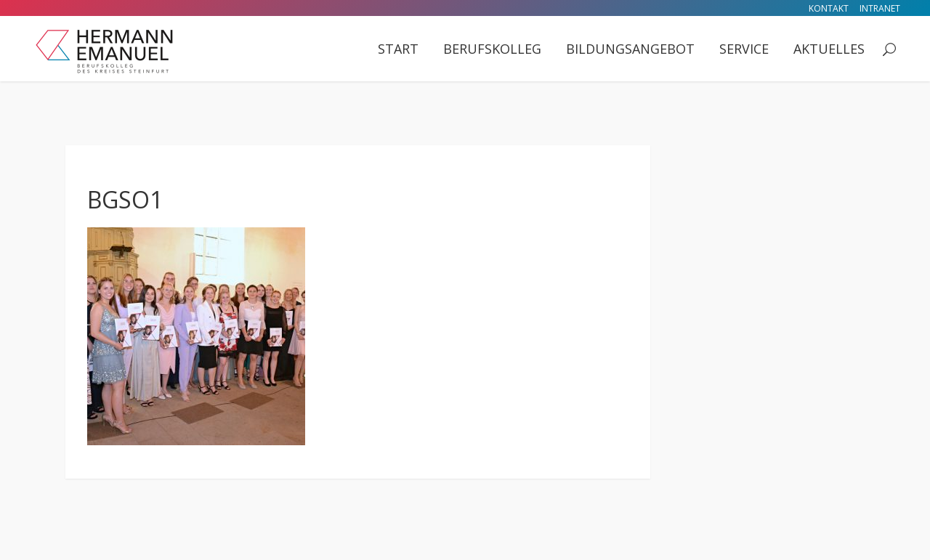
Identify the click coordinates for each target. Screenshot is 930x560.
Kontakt (829, 8)
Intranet (880, 8)
